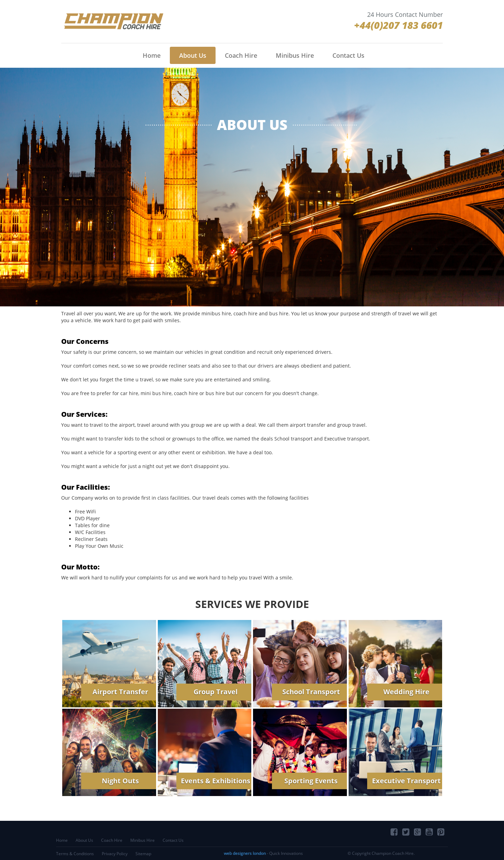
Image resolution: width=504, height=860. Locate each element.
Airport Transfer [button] (120, 692)
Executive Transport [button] (406, 781)
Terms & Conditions (75, 854)
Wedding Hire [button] (406, 692)
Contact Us (348, 55)
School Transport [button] (311, 692)
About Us (193, 55)
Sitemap (143, 854)
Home (152, 55)
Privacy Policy (115, 854)
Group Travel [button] (216, 692)
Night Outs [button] (120, 781)
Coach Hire (241, 55)
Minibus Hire (295, 55)
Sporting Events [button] (311, 781)
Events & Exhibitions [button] (216, 781)
